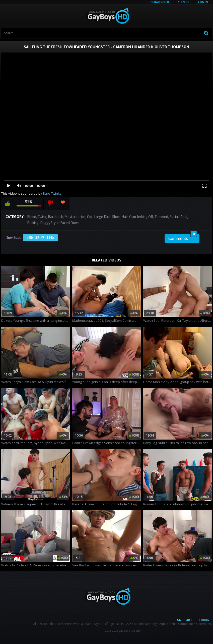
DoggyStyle (49, 223)
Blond (32, 217)
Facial (174, 217)
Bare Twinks (52, 193)
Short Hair (120, 217)
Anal (184, 217)
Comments (183, 238)
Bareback (55, 217)
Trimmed (161, 217)
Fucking (33, 223)
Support (185, 620)
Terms (204, 620)
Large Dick (102, 217)
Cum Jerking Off (141, 217)
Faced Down (70, 223)
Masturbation (75, 217)
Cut (90, 217)
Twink (42, 217)
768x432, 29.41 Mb (40, 238)
